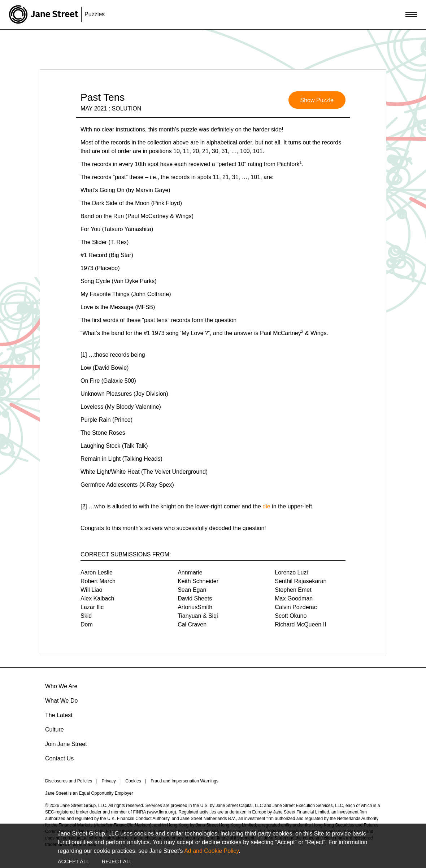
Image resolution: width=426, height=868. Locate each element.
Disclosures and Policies (69, 781)
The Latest (59, 715)
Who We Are (61, 686)
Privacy (109, 781)
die (266, 506)
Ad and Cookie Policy (211, 851)
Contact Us (59, 758)
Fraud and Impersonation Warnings (184, 781)
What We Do (61, 701)
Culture (55, 730)
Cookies (133, 781)
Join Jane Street (66, 744)
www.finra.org (162, 812)
